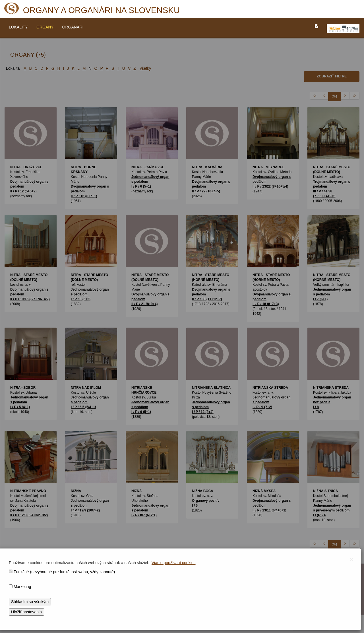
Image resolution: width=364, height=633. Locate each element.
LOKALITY (18, 27)
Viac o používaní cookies (174, 563)
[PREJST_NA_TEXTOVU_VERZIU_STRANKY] (317, 26)
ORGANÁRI (73, 27)
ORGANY (45, 27)
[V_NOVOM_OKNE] (343, 28)
